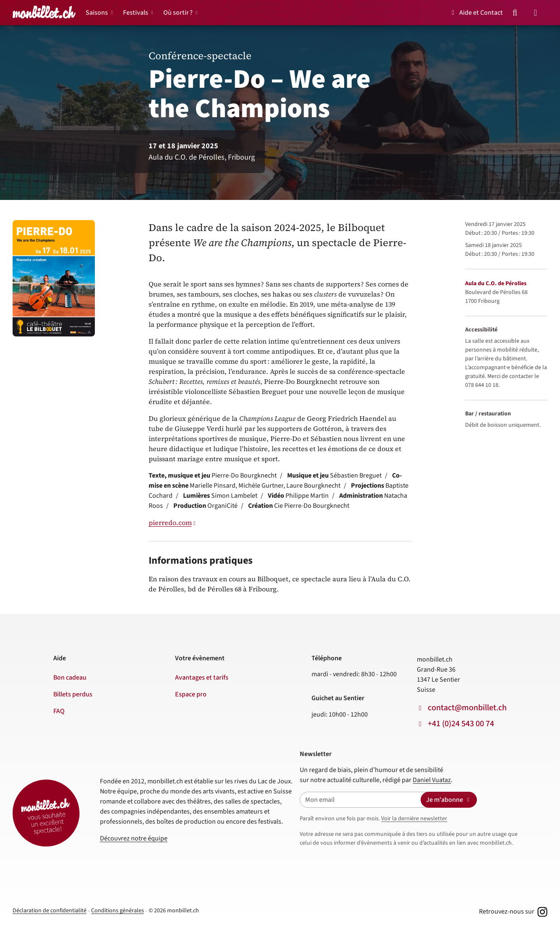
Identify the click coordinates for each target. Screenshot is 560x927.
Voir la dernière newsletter (414, 819)
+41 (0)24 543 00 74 (461, 724)
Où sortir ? (178, 13)
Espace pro (191, 694)
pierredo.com (170, 523)
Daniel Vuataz (432, 780)
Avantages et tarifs (202, 678)
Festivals (136, 13)
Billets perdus (73, 694)
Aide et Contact (476, 13)
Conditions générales (118, 911)
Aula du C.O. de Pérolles (496, 284)
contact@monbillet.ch (467, 708)
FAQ (59, 711)
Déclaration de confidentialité (50, 911)
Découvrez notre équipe (134, 838)
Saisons (97, 13)
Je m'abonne (449, 800)
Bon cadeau (70, 678)
